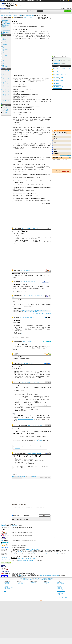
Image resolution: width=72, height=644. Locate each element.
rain (22, 189)
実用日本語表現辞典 (18, 18)
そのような (21, 200)
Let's (14, 181)
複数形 (26, 112)
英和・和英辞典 (16, 1)
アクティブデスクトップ (32, 310)
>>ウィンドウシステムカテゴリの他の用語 (42, 313)
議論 (36, 200)
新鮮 (55, 137)
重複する (37, 32)
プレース (40, 329)
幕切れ (27, 460)
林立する (39, 376)
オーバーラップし (57, 60)
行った (27, 178)
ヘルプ (70, 1)
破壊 (44, 348)
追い (46, 132)
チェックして (27, 184)
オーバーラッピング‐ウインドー (60, 74)
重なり (24, 37)
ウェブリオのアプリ (22, 582)
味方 (40, 132)
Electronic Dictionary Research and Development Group (49, 576)
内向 (25, 476)
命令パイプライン (35, 404)
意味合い (29, 35)
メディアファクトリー (30, 396)
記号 (2, 103)
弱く (42, 348)
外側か (43, 132)
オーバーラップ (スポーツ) (21, 395)
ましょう (46, 184)
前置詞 (32, 158)
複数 (41, 276)
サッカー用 (21, 132)
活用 (19, 87)
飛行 (16, 374)
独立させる (39, 131)
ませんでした (35, 195)
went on (45, 174)
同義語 (17, 337)
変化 (21, 87)
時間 (43, 33)
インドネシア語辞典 (61, 591)
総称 (42, 145)
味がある (15, 131)
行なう (19, 373)
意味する (36, 27)
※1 (34, 100)
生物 (3, 60)
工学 (3, 48)
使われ (39, 169)
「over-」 (34, 118)
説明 (19, 334)
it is (25, 199)
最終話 (34, 169)
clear (27, 199)
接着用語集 (16, 354)
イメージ (24, 121)
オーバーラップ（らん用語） (6, 13)
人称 (36, 100)
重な (29, 32)
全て (48, 100)
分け (44, 127)
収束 (16, 37)
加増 (44, 276)
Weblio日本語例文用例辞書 (20, 453)
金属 (38, 346)
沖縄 (29, 178)
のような (46, 121)
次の (48, 237)
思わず (56, 151)
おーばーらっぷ (19, 368)
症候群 (18, 144)
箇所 (43, 80)
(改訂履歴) (30, 550)
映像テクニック (32, 276)
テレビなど (23, 276)
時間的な (21, 37)
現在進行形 (18, 100)
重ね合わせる (38, 288)
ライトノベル (37, 398)
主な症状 (48, 145)
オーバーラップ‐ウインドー (59, 87)
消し (40, 237)
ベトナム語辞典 (60, 594)
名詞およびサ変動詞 (18, 15)
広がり (28, 121)
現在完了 (17, 106)
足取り (56, 143)
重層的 (23, 38)
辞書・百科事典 (5, 67)
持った (37, 132)
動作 (24, 27)
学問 (3, 51)
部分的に (17, 35)
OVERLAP (17, 411)
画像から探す (20, 584)
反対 (21, 134)
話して (34, 184)
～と (28, 32)
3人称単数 (29, 90)
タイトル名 (18, 168)
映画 (38, 184)
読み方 (14, 368)
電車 (3, 43)
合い (44, 436)
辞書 (2, 1)
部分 (28, 195)
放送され (20, 169)
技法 (19, 239)
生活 (3, 54)
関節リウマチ (17, 147)
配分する (17, 129)
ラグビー (33, 395)
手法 (13, 277)
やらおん (56, 135)
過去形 (17, 91)
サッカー (17, 242)
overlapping (31, 100)
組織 (19, 145)
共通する (35, 121)
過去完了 (17, 108)
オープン (26, 312)
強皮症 (33, 147)
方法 (31, 38)
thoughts (22, 199)
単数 (38, 100)
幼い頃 (18, 178)
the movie (43, 181)
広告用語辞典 (17, 270)
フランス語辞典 (60, 590)
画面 (37, 237)
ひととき (56, 141)
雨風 (14, 190)
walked (35, 187)
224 (16, 169)
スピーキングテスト (7, 114)
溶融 (19, 346)
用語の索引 (31, 18)
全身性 (22, 147)
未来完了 (17, 98)
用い (33, 35)
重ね (21, 27)
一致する (21, 35)
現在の (31, 121)
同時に (46, 327)
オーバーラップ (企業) (20, 396)
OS (32, 304)
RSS (41, 600)
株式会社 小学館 (14, 530)
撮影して (43, 371)
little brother (17, 174)
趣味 (3, 57)
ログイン (59, 1)
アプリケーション (37, 304)
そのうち (26, 169)
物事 (24, 32)
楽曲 (37, 168)
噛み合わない (45, 200)
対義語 (20, 127)
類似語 (22, 337)
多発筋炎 (40, 147)
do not (38, 199)
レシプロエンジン (29, 401)
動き (50, 132)
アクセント (39, 80)
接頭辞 (31, 118)
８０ (22, 378)
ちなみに (17, 132)
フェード (42, 403)
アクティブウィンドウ (23, 310)
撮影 (17, 371)
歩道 (24, 190)
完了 (33, 326)
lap (17, 119)
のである (18, 122)
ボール (34, 132)
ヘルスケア (5, 56)
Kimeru (30, 166)
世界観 (29, 168)
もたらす (36, 145)
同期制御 (15, 332)
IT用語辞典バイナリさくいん (30, 538)
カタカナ (35, 78)
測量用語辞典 (17, 363)
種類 (24, 144)
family (49, 174)
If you (15, 199)
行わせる (22, 326)
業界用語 (4, 40)
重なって (36, 178)
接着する (29, 359)
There (15, 194)
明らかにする (32, 131)
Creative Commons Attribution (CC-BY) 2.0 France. (27, 559)
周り (44, 346)
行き (43, 184)
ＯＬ (16, 276)
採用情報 (46, 585)
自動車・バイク (5, 45)
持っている (32, 242)
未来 (16, 104)
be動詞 (22, 100)
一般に (25, 373)
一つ (22, 237)
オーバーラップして (28, 459)
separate (30, 127)
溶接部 (38, 348)
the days (20, 181)
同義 (40, 159)
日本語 (17, 80)
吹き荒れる (18, 190)
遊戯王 (19, 164)
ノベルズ (44, 399)
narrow (43, 187)
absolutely (20, 194)
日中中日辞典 (22, 1)
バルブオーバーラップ (20, 401)
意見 (17, 195)
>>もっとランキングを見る (66, 155)
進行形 (18, 104)
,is (26, 100)
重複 (44, 35)
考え (24, 200)
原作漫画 (42, 166)
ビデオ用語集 (17, 282)
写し (16, 239)
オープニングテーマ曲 (20, 166)
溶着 (36, 346)
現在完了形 (18, 95)
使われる (30, 129)
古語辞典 (34, 1)
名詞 (39, 35)
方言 (3, 65)
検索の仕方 (7, 584)
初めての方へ (64, 9)
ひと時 (56, 147)
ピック (36, 329)
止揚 (33, 476)
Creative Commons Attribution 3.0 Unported (26, 560)
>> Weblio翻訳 (68, 158)
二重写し (23, 239)
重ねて (30, 190)
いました (40, 178)
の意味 (23, 159)
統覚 (35, 476)
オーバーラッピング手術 (58, 77)
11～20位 (59, 133)
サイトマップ (7, 589)
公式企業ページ (47, 582)
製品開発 (43, 38)
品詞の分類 (8, 15)
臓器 (22, 145)
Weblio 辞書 (65, 1)
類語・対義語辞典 (8, 1)
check (17, 181)
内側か (24, 134)
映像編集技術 (18, 237)
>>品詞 (40, 477)
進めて (27, 38)
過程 (20, 38)
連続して (22, 371)
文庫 (42, 398)
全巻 (46, 166)
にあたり (38, 166)
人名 (3, 64)
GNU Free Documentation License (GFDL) (27, 553)
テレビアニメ (34, 164)
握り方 (32, 464)
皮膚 (36, 147)
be (23, 104)
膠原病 (29, 144)
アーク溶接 (15, 346)
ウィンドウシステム (26, 304)
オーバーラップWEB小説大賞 (59, 80)
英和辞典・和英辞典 (61, 585)
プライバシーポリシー (9, 587)
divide (25, 127)
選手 (24, 242)
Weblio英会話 (6, 109)
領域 (22, 459)
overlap (17, 302)
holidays (32, 181)
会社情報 (46, 584)
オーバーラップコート (58, 88)
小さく (23, 346)
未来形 (17, 93)
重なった (33, 144)
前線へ (46, 242)
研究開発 (44, 37)
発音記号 (20, 78)
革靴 (14, 434)
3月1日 (47, 203)
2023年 (44, 203)
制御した (18, 329)
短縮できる (22, 327)
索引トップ (26, 18)
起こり (28, 145)
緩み (33, 436)
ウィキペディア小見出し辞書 (20, 425)
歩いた (32, 190)
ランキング (34, 228)
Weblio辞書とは (8, 582)
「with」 (35, 158)
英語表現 (40, 27)
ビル (34, 376)
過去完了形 (18, 96)
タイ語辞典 (59, 592)
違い (27, 131)
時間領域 (34, 327)
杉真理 (22, 411)
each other (27, 181)
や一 (26, 27)
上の (27, 144)
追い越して (41, 242)
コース (18, 374)
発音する (32, 81)
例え (33, 37)
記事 (18, 434)
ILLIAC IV (27, 404)
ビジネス (37, 37)
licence (24, 577)
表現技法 (42, 288)
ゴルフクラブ (27, 464)
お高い (31, 376)
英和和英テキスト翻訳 (19, 504)
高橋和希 (27, 164)
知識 (20, 459)
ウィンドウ (47, 304)
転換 (15, 287)
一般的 (37, 81)
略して (14, 276)
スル (18, 235)
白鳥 (22, 462)
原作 (30, 164)
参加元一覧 (69, 9)
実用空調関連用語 (18, 341)
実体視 (16, 373)
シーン (30, 460)
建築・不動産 (5, 49)
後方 (21, 242)
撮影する (25, 371)
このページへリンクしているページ (25, 419)
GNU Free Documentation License (33, 549)
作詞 (33, 166)
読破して (49, 166)
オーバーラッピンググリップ (59, 76)
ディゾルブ (28, 239)
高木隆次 (31, 409)
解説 (33, 434)
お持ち (28, 200)
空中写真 (14, 371)
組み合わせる (28, 119)
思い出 (32, 178)
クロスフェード (18, 291)
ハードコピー (35, 312)
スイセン (21, 460)
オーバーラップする (28, 462)
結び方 (24, 436)
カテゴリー (38, 382)
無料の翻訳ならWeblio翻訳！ (20, 5)
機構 (43, 329)
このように (28, 327)
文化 (3, 52)
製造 (47, 37)
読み (38, 78)
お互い (15, 184)
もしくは (40, 134)
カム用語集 (16, 318)
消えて (28, 287)
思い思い (56, 139)
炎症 (24, 145)
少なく (16, 378)
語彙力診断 (5, 112)
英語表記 (14, 322)
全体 (48, 326)
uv (25, 78)
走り (48, 242)
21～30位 (64, 133)
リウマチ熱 (17, 149)
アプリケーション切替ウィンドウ (42, 310)
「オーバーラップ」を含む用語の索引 (20, 518)
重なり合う (26, 240)
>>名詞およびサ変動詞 (46, 477)
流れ (40, 168)
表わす (30, 33)
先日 (32, 184)
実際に (34, 80)
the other (19, 182)
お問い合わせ (17, 448)
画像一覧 (40, 296)
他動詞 (21, 32)
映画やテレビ (27, 237)
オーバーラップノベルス (23, 399)
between (29, 194)
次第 (24, 287)
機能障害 (32, 145)
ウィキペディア (17, 382)
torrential (20, 189)
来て (21, 119)
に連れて (33, 287)
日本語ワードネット (15, 571)
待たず (36, 326)
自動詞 (33, 33)
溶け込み (27, 346)
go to (40, 181)
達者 (55, 149)
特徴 (43, 168)
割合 (47, 371)
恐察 (23, 476)
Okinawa (37, 174)
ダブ (46, 276)
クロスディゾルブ (35, 239)
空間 (40, 33)
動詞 (14, 90)
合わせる (40, 158)
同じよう (34, 348)
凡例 (37, 228)
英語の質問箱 (5, 111)
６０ (28, 373)
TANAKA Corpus (4, 557)
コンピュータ (5, 41)
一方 (36, 35)
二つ (16, 240)
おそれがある (21, 376)
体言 (12, 15)
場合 (33, 346)
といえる (46, 168)
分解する (23, 131)
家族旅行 (23, 178)
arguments (34, 199)
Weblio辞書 (20, 552)
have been (26, 109)
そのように (27, 306)
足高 (38, 436)
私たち (33, 200)
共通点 (20, 33)
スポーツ (4, 59)
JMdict (20, 576)
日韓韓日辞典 (28, 1)
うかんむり (56, 153)
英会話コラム (5, 108)
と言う (30, 80)
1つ (13, 359)
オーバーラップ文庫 (22, 398)
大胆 (55, 145)
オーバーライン (56, 71)
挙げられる (24, 149)
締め (27, 436)
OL (18, 288)
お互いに (32, 371)
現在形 (17, 90)
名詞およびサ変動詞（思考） (28, 15)
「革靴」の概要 (39, 441)
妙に (21, 462)
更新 (49, 203)
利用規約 (7, 586)
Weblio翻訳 (59, 586)
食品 (3, 62)
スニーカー (15, 436)
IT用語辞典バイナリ (18, 296)
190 (29, 169)
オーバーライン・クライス (59, 73)
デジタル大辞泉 (17, 228)
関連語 (28, 337)
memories (32, 174)
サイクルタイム (16, 327)
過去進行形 (18, 101)
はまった (21, 195)
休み (18, 184)
